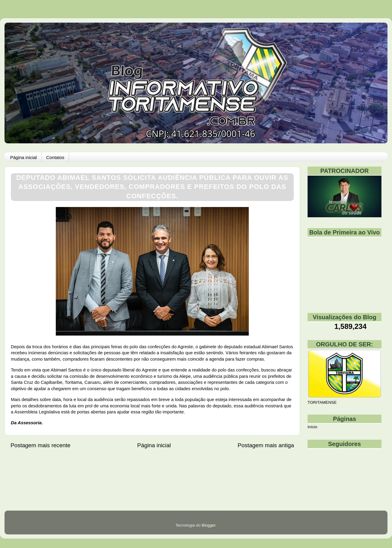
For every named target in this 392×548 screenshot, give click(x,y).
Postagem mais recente (40, 445)
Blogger (209, 525)
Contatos (55, 157)
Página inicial (24, 157)
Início (312, 427)
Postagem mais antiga (266, 445)
